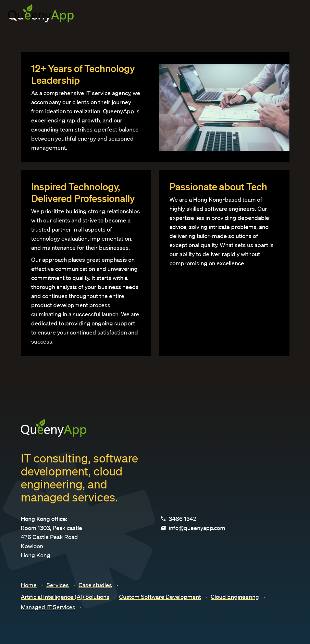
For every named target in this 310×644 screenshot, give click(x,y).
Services (58, 585)
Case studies (95, 585)
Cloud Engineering (235, 597)
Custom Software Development (160, 597)
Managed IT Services (48, 607)
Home (29, 585)
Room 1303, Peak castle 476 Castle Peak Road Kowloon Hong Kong (51, 537)
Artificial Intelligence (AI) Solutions (65, 597)
